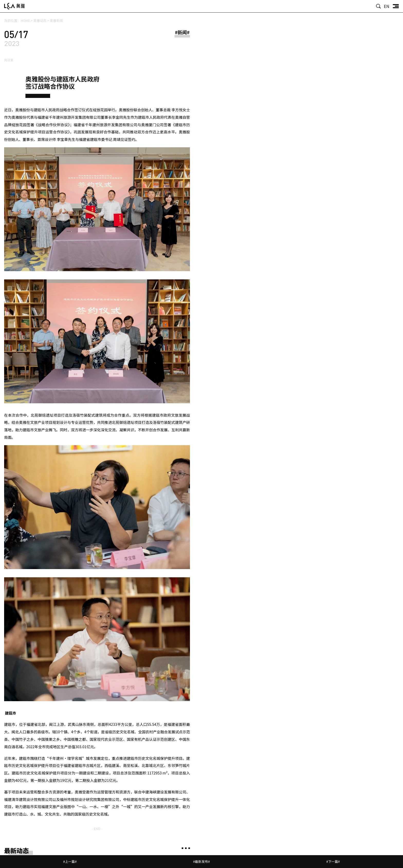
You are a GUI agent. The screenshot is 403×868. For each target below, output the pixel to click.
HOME (25, 20)
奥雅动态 (40, 20)
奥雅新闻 (56, 20)
